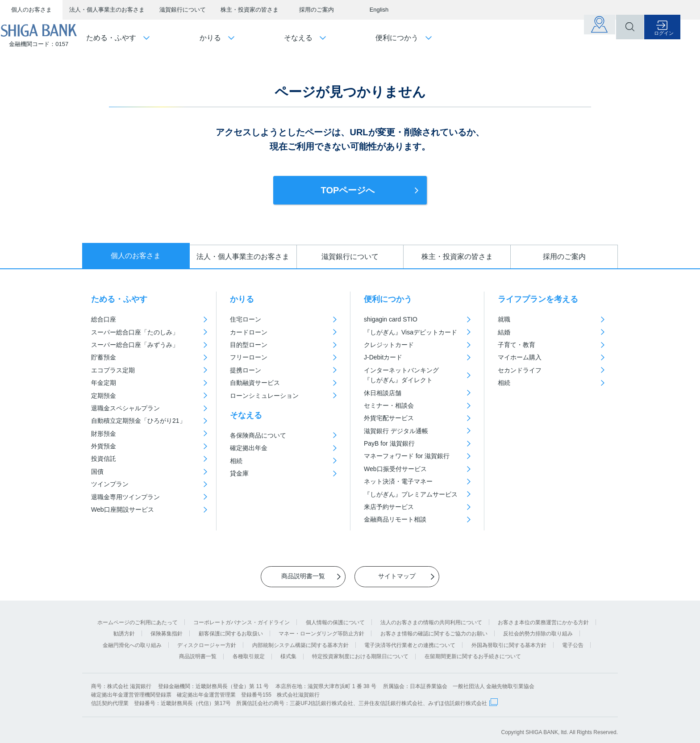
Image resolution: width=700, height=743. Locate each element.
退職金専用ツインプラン (125, 497)
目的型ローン (249, 345)
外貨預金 (104, 446)
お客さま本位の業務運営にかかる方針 (543, 617)
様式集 (288, 651)
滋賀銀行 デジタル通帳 (396, 431)
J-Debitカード (383, 357)
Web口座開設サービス (123, 509)
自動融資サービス (255, 383)
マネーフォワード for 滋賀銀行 (407, 456)
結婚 (504, 332)
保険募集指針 (167, 628)
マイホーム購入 (520, 357)
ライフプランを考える (538, 299)
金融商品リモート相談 (395, 519)
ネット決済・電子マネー (398, 481)
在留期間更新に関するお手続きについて (473, 651)
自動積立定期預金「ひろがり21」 (138, 421)
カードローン (249, 332)
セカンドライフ (520, 370)
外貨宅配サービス (389, 418)
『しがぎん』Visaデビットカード (410, 332)
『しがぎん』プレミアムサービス (411, 494)
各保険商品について (258, 435)
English (379, 10)
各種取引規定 (249, 651)
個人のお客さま (31, 10)
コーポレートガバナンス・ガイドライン (242, 617)
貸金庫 (239, 473)
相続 (236, 461)
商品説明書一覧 (198, 651)
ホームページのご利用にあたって (137, 617)
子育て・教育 (517, 345)
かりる (242, 299)
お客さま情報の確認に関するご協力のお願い (434, 628)
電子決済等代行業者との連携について (410, 640)
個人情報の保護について (335, 617)
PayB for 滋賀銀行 (389, 443)
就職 (504, 319)
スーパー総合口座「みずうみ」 (135, 345)
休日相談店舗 (383, 393)
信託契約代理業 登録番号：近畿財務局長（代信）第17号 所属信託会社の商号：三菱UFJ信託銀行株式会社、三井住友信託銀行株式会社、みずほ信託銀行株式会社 (289, 698)
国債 (97, 472)
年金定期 (104, 383)
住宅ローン (246, 319)
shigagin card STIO (391, 319)
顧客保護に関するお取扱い (231, 628)
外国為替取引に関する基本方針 (509, 640)
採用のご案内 (317, 10)
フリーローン (249, 357)
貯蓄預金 (104, 357)
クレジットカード (389, 345)
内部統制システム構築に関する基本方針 (300, 640)
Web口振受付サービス (395, 469)
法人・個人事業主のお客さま (107, 10)
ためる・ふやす (119, 299)
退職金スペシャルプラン (125, 408)
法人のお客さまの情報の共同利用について (431, 617)
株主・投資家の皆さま (250, 10)
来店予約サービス (389, 507)
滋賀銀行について (183, 10)
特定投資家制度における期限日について (360, 651)
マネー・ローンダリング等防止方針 (321, 628)
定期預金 (104, 396)
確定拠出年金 (249, 448)
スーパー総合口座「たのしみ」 (135, 332)
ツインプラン (110, 484)
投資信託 (104, 459)
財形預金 (104, 434)
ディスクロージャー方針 (207, 640)
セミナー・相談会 (389, 405)
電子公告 (573, 640)
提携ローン (246, 370)
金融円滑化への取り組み (132, 640)
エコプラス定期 (113, 370)
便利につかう (388, 299)
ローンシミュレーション (264, 396)
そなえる (246, 415)
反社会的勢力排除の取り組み (538, 628)
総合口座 (104, 319)
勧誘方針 (124, 628)
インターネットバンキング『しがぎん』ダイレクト (401, 375)
